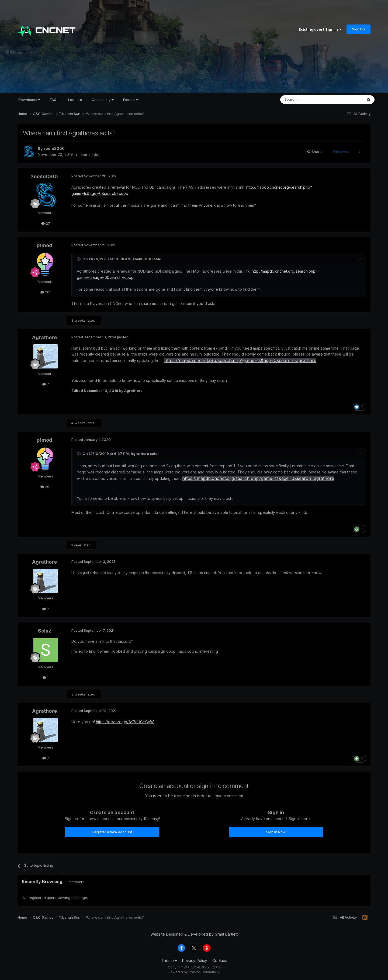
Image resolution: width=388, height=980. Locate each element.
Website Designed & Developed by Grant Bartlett (194, 934)
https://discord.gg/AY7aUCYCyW (125, 722)
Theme (169, 960)
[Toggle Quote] (79, 259)
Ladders (75, 100)
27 (46, 223)
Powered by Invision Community (194, 972)
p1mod (44, 245)
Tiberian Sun (89, 154)
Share (314, 152)
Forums (131, 100)
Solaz (45, 631)
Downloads (29, 100)
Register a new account (112, 832)
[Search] (308, 100)
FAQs (54, 100)
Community (103, 100)
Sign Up (358, 29)
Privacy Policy (195, 960)
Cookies (220, 960)
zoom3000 (54, 148)
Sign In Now (276, 832)
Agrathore (44, 337)
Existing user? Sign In (320, 29)
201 (46, 292)
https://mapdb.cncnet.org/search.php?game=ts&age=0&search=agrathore (240, 360)
